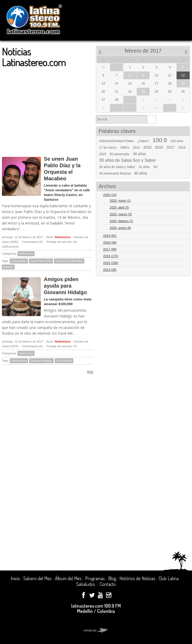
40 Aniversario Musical (115, 173)
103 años (177, 141)
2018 (182, 148)
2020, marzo (121, 214)
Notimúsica (62, 237)
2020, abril (119, 208)
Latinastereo (19, 261)
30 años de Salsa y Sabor (117, 167)
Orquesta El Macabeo (69, 261)
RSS (88, 372)
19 (183, 83)
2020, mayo (120, 201)
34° (156, 167)
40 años (141, 173)
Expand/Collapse (184, 195)
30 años (139, 154)
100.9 (160, 140)
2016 (159, 147)
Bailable (8, 267)
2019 (103, 154)
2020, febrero (121, 221)
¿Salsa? (143, 141)
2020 (110, 195)
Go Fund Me (64, 361)
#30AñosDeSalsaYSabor (116, 141)
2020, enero (120, 228)
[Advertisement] (47, 109)
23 (143, 92)
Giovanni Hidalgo (41, 361)
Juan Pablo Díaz (41, 261)
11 (170, 108)
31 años (144, 167)
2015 (147, 147)
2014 (136, 148)
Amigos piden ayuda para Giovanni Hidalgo (65, 286)
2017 (171, 147)
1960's (125, 148)
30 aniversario (120, 154)
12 (183, 75)
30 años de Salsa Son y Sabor (127, 160)
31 (116, 67)
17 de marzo (108, 148)
